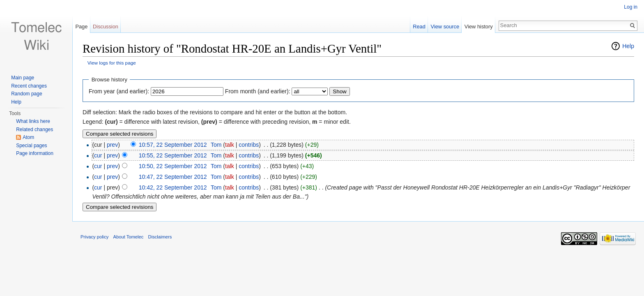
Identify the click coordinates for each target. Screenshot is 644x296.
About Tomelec (129, 237)
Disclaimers (160, 237)
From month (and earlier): (258, 91)
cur (98, 155)
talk (230, 145)
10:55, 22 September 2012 (173, 155)
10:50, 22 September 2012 (173, 166)
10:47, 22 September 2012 (173, 177)
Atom (28, 137)
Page (81, 27)
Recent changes (29, 86)
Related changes (34, 129)
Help (628, 46)
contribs (249, 145)
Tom (216, 145)
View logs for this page (112, 63)
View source (445, 27)
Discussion (106, 27)
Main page (23, 78)
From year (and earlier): (119, 91)
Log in (631, 7)
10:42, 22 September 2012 (173, 187)
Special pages (31, 146)
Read (419, 27)
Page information (35, 153)
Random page (26, 94)
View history (479, 27)
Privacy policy (94, 237)
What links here (33, 121)
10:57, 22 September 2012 (173, 145)
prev (112, 145)
